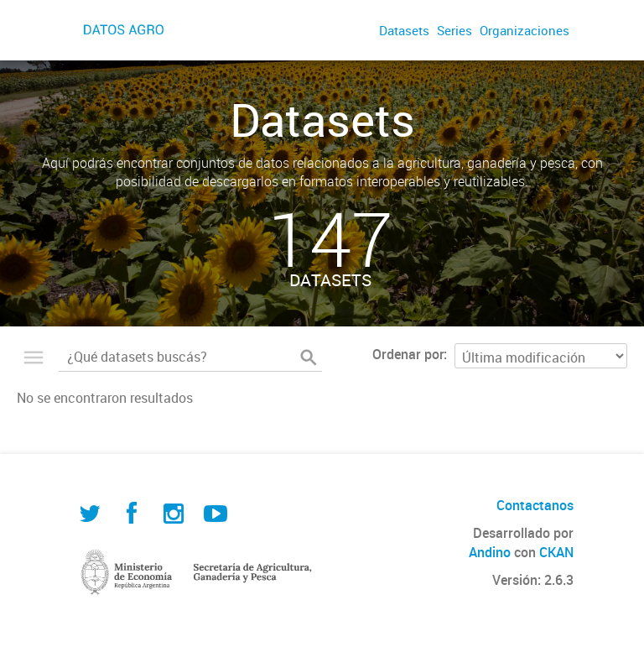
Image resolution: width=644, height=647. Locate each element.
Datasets (404, 30)
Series (454, 30)
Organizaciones (525, 30)
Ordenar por (408, 354)
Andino (490, 552)
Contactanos (535, 505)
